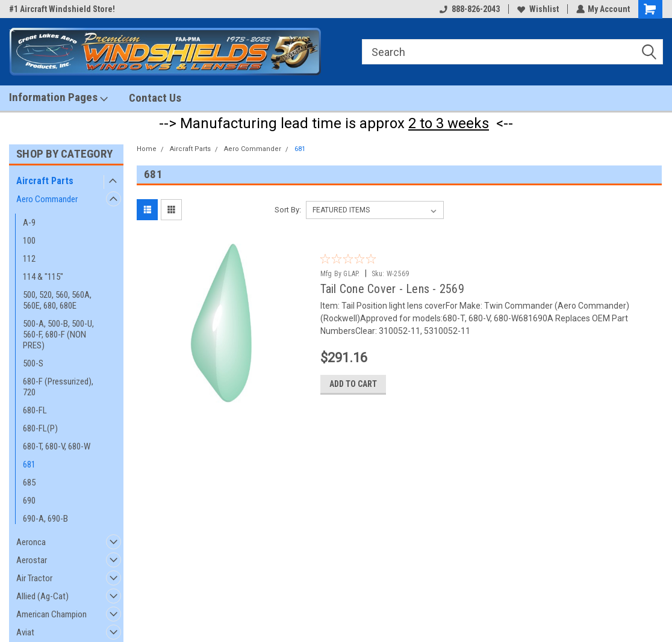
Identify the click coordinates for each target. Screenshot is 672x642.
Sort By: (288, 210)
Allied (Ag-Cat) (42, 596)
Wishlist (537, 9)
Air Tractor (34, 578)
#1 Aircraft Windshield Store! (62, 9)
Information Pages (58, 97)
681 (29, 465)
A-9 (29, 223)
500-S (33, 363)
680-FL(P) (40, 428)
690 (29, 501)
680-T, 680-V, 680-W (57, 446)
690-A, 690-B (45, 519)
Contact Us (155, 98)
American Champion (51, 614)
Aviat (25, 632)
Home (147, 149)
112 (29, 259)
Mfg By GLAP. (340, 274)
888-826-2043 (469, 9)
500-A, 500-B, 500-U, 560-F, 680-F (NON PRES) (58, 335)
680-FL (35, 410)
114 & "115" (43, 277)
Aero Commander (47, 199)
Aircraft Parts (45, 181)
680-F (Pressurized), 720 (58, 387)
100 (29, 241)
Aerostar (32, 560)
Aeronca (31, 542)
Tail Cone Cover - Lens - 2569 (392, 289)
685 (29, 483)
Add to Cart (353, 386)
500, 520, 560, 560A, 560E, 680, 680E (57, 300)
